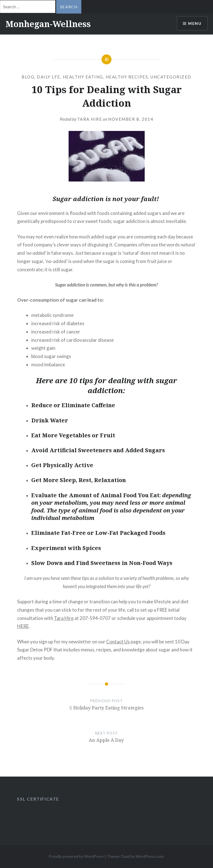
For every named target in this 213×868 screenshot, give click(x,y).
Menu (195, 23)
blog (28, 77)
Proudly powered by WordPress (76, 856)
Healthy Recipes (127, 77)
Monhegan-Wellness (48, 24)
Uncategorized (171, 77)
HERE (23, 626)
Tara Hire (90, 119)
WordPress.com (150, 856)
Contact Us (118, 642)
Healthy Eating (83, 77)
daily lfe (49, 77)
